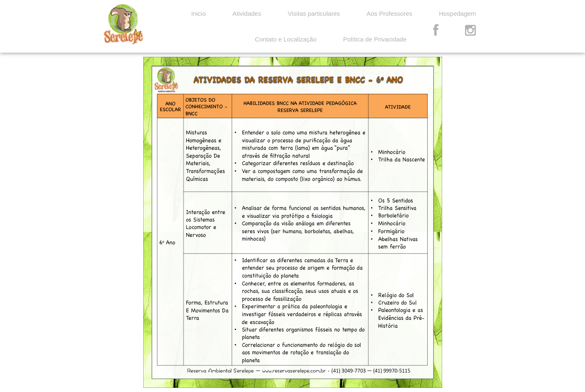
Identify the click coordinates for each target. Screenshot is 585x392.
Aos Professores (389, 13)
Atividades (247, 13)
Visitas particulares (314, 13)
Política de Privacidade (375, 39)
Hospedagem (457, 13)
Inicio (199, 13)
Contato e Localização (286, 39)
